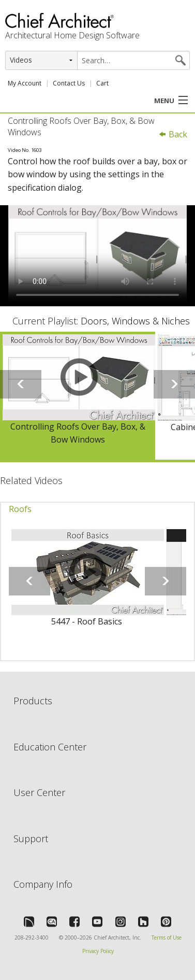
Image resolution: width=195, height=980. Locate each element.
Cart (102, 83)
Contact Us (69, 83)
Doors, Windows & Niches (135, 321)
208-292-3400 (32, 938)
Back (173, 134)
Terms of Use (167, 938)
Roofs (20, 509)
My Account (25, 83)
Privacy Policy (98, 951)
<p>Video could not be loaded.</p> (97, 256)
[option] (78, 396)
